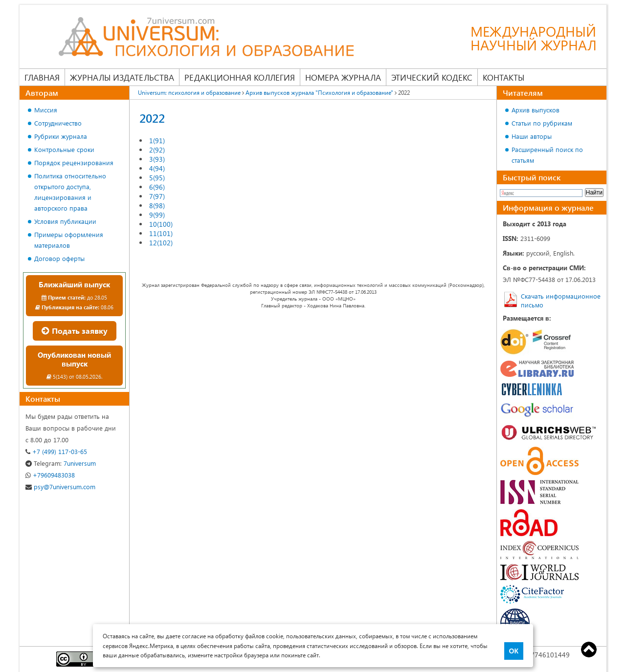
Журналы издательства (122, 77)
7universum (61, 463)
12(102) (161, 243)
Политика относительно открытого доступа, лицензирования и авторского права (70, 192)
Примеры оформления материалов (69, 240)
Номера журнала (343, 77)
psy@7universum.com (60, 487)
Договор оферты (59, 258)
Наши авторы (532, 136)
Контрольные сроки (64, 149)
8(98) (157, 206)
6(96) (157, 187)
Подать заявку (75, 331)
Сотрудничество (58, 123)
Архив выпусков (536, 110)
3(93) (157, 159)
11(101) (161, 233)
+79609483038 (50, 475)
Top (589, 650)
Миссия (46, 110)
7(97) (157, 196)
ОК (514, 651)
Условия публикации (65, 221)
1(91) (157, 141)
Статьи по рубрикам (542, 123)
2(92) (157, 150)
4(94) (157, 168)
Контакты (503, 77)
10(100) (161, 224)
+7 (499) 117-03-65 (56, 451)
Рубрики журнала (61, 136)
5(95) (157, 178)
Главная (42, 77)
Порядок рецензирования (74, 163)
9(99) (157, 215)
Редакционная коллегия (240, 77)
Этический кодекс (432, 77)
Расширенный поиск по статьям (547, 155)
